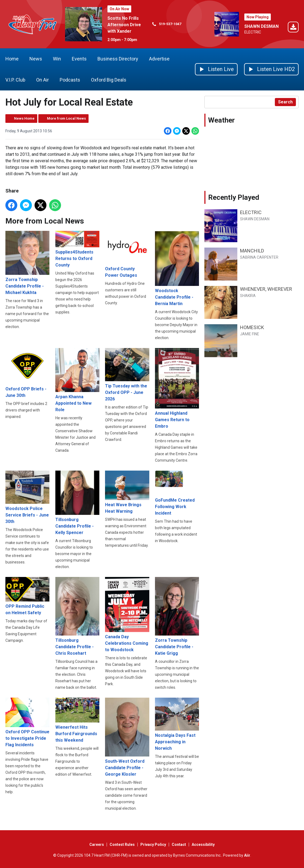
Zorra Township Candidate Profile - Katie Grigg (177, 616)
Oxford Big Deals (109, 80)
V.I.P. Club (15, 80)
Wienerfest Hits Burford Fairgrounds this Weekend (77, 720)
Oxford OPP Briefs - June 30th (27, 373)
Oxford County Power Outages (127, 254)
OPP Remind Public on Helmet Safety (27, 596)
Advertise (159, 59)
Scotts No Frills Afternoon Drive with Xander (124, 25)
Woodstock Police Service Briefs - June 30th (27, 497)
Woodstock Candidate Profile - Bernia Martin (177, 268)
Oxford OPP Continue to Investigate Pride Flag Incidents (27, 722)
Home (12, 59)
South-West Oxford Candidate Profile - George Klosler (127, 737)
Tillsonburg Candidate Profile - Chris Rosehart (77, 616)
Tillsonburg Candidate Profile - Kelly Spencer (77, 503)
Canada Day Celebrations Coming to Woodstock (127, 614)
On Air (43, 80)
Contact (179, 845)
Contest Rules (122, 845)
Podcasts (70, 80)
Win (57, 59)
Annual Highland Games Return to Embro (177, 388)
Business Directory (118, 59)
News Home (24, 118)
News (36, 59)
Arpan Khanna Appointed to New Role (77, 380)
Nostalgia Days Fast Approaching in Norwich (177, 724)
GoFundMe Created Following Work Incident (177, 493)
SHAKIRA (248, 296)
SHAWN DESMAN (261, 26)
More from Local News (66, 118)
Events (79, 59)
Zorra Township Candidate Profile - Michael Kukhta (27, 263)
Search (285, 102)
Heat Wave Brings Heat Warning (127, 492)
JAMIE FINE (250, 334)
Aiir (247, 855)
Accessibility (203, 845)
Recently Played (234, 197)
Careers (97, 845)
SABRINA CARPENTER (259, 257)
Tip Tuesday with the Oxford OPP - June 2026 (127, 375)
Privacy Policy (153, 845)
